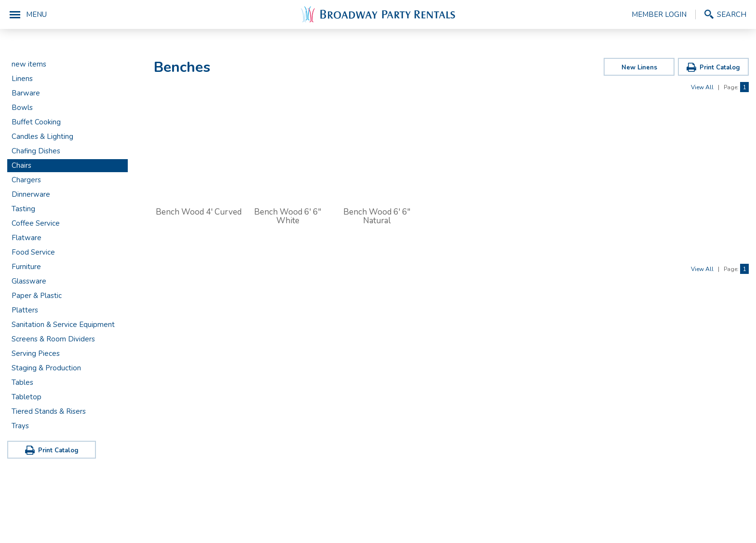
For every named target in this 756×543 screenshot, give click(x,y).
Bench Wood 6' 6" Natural (377, 216)
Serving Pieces (36, 353)
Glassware (29, 281)
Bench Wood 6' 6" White (288, 216)
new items (29, 64)
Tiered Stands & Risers (49, 411)
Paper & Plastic (37, 296)
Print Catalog (58, 450)
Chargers (26, 180)
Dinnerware (31, 194)
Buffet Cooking (36, 122)
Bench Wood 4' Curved (199, 212)
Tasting (23, 209)
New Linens (639, 68)
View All (702, 87)
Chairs (21, 165)
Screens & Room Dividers (53, 339)
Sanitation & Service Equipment (63, 325)
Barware (26, 93)
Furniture (26, 267)
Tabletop (27, 397)
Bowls (22, 108)
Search (732, 14)
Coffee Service (36, 223)
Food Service (33, 252)
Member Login (659, 14)
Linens (22, 79)
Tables (22, 382)
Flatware (27, 238)
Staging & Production (46, 368)
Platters (25, 310)
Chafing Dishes (36, 151)
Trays (20, 426)
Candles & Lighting (42, 136)
